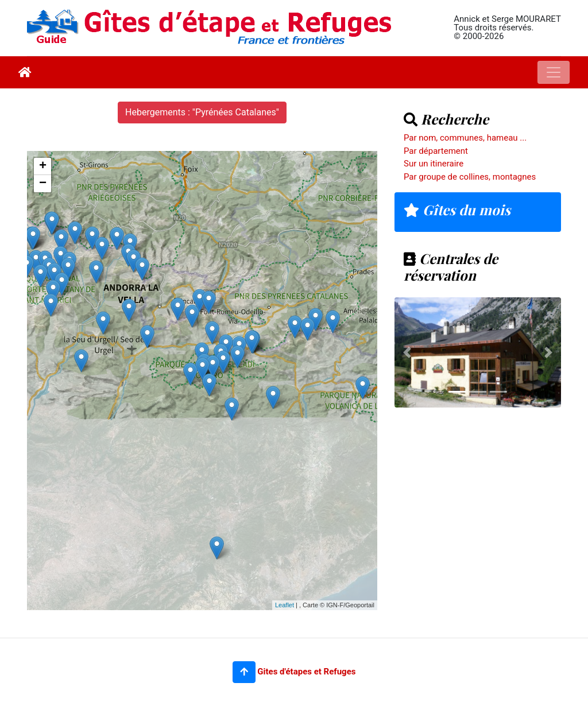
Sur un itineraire (434, 164)
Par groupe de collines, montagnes (470, 177)
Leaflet (285, 605)
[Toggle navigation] (554, 72)
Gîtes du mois (457, 210)
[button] (244, 672)
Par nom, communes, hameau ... (465, 138)
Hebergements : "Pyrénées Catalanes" (202, 112)
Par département (436, 151)
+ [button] (43, 166)
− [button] (43, 184)
